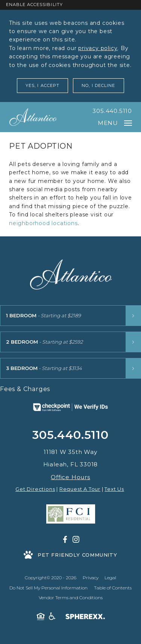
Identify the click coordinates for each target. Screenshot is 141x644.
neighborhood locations (43, 223)
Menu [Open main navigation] (115, 123)
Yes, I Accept (42, 85)
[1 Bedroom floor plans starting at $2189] (70, 316)
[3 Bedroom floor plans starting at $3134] (70, 368)
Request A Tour (80, 489)
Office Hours (70, 477)
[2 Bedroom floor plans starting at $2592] (70, 342)
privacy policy (98, 48)
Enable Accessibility (34, 5)
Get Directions (35, 489)
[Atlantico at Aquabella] (33, 117)
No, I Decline (98, 85)
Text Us (114, 489)
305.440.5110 (112, 111)
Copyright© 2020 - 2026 (51, 578)
